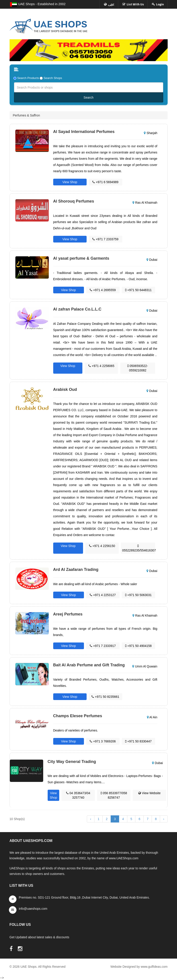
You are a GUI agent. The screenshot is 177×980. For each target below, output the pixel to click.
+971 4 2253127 (103, 595)
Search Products (28, 78)
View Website (149, 793)
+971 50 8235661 (105, 697)
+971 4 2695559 (103, 290)
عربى (111, 4)
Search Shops (53, 78)
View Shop (70, 182)
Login (160, 4)
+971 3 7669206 (103, 741)
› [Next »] (164, 819)
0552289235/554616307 (138, 548)
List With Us (135, 4)
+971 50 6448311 (138, 290)
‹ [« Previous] (91, 819)
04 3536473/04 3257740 (78, 795)
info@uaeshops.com (33, 909)
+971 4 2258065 (101, 366)
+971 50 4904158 (138, 646)
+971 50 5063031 (138, 595)
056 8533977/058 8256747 (114, 795)
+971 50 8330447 (138, 741)
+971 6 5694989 (105, 182)
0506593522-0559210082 (138, 368)
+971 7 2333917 (103, 646)
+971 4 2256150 (102, 546)
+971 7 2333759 (105, 239)
